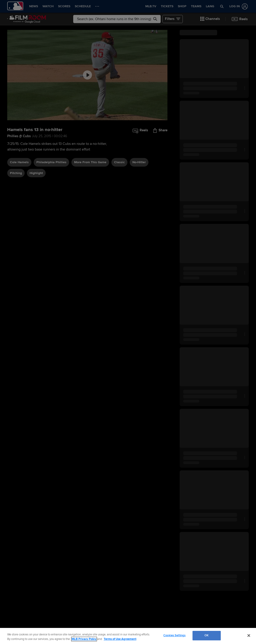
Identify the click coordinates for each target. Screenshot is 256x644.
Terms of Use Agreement (120, 639)
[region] (128, 636)
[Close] (249, 635)
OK (207, 635)
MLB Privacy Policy (84, 639)
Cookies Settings (174, 635)
